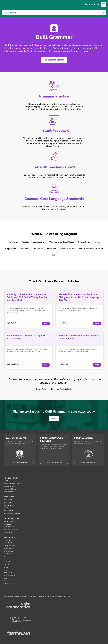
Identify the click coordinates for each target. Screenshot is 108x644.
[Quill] (3, 4)
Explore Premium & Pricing (54, 462)
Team (5, 578)
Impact (6, 567)
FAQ (5, 557)
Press (5, 570)
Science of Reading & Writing (13, 484)
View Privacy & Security (88, 462)
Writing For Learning (10, 546)
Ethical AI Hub (8, 573)
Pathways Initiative (10, 575)
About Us (7, 565)
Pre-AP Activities (9, 527)
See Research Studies (20, 462)
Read (46, 324)
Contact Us (7, 584)
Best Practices (8, 554)
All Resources (8, 540)
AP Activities (8, 524)
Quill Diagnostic (9, 505)
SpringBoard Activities (11, 530)
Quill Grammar (8, 511)
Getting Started (8, 548)
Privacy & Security (9, 486)
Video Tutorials (8, 551)
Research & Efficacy (10, 489)
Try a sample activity (54, 60)
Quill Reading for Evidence (12, 513)
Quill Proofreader (9, 508)
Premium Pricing (9, 492)
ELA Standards (8, 532)
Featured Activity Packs (11, 521)
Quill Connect (8, 500)
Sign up (54, 418)
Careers (6, 581)
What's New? (8, 543)
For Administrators (9, 481)
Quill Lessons (8, 503)
